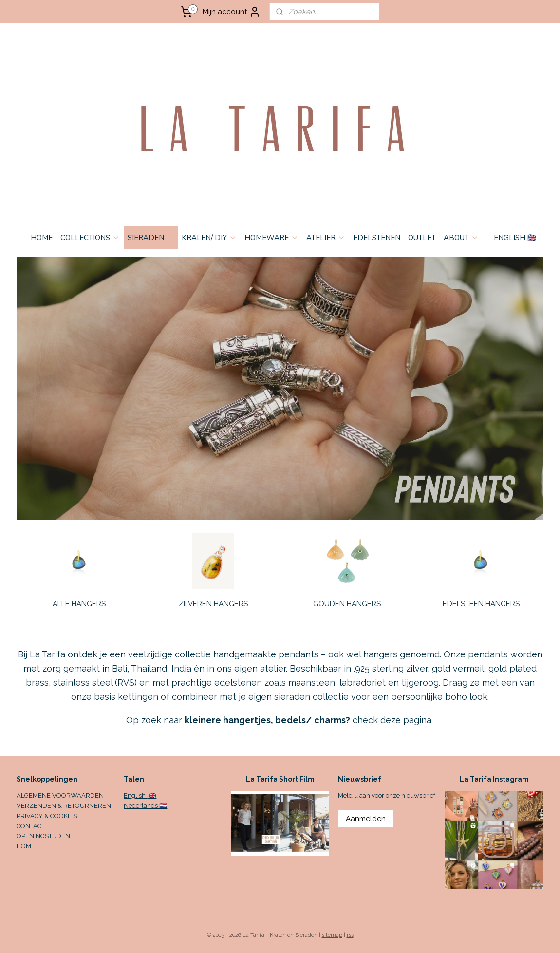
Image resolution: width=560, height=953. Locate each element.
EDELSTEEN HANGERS (481, 604)
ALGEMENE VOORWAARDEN (60, 795)
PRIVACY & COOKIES (47, 816)
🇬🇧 (152, 795)
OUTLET (422, 238)
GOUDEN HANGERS (347, 604)
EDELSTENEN (377, 238)
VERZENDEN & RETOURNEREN (64, 806)
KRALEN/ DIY (209, 238)
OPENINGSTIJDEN (43, 836)
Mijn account (232, 12)
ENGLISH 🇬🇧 (515, 238)
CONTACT (31, 826)
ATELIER (326, 238)
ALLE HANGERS (79, 604)
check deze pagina (392, 720)
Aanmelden (366, 819)
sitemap (332, 935)
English (135, 795)
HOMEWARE (271, 238)
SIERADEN (151, 238)
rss (350, 935)
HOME (42, 238)
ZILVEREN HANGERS (213, 604)
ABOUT (461, 238)
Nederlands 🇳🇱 (145, 806)
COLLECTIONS (90, 238)
